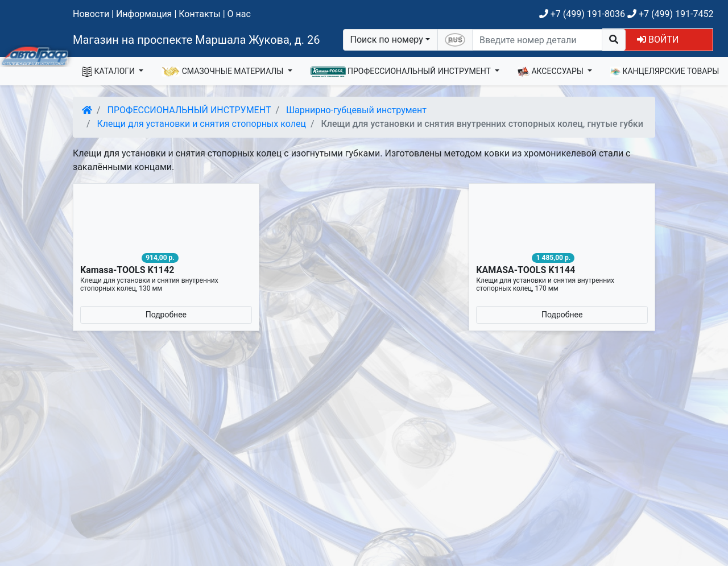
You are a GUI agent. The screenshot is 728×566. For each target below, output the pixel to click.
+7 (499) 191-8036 (582, 14)
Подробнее (166, 315)
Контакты (199, 14)
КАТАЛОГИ (109, 72)
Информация (144, 14)
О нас (239, 14)
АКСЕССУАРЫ (552, 72)
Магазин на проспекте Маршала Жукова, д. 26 (197, 40)
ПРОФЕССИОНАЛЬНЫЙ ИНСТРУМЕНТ (402, 72)
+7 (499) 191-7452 (670, 14)
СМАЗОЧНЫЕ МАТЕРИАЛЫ (224, 72)
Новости (91, 14)
